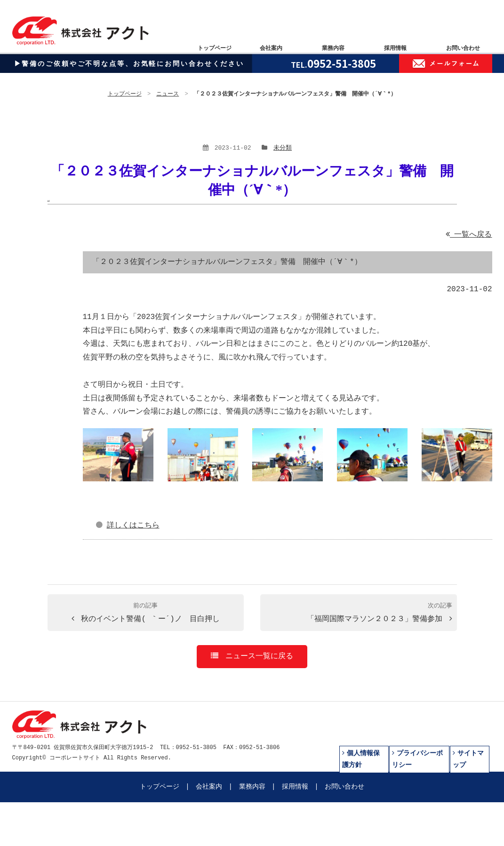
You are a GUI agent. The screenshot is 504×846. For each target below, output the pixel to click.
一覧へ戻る (469, 235)
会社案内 (209, 787)
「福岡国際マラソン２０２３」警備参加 (380, 613)
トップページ (125, 94)
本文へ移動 (49, 200)
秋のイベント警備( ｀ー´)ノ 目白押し (146, 613)
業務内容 (252, 787)
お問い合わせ (344, 787)
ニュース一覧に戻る (252, 656)
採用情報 (295, 787)
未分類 (283, 148)
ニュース (168, 94)
